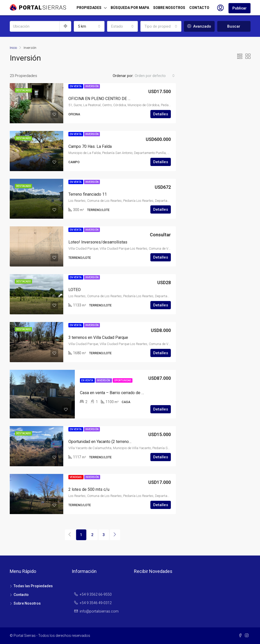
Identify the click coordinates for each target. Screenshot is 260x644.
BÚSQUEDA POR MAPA (130, 8)
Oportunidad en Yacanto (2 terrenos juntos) (106, 442)
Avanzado (199, 26)
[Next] (115, 535)
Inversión (92, 86)
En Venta (76, 86)
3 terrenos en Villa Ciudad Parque (98, 337)
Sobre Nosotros (27, 603)
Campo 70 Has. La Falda (90, 146)
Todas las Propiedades (33, 586)
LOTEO (75, 290)
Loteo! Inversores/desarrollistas (98, 242)
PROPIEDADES (89, 8)
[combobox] (89, 26)
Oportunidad (123, 380)
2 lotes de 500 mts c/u (89, 489)
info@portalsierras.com (99, 611)
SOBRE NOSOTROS (169, 8)
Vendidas (76, 477)
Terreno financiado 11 (88, 194)
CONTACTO (199, 8)
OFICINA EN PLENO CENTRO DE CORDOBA (107, 99)
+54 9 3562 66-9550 (96, 594)
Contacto (21, 595)
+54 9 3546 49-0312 (96, 603)
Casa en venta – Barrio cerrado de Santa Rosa (121, 393)
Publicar (240, 8)
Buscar (234, 26)
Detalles (161, 114)
